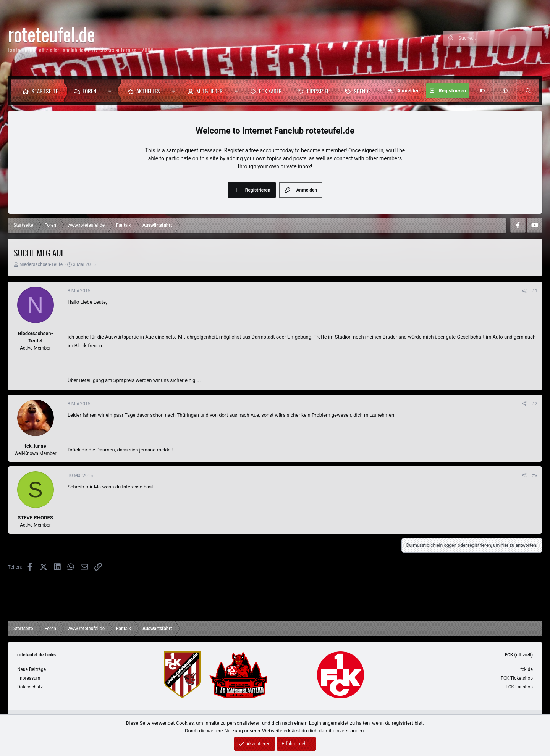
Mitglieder (209, 91)
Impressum (29, 678)
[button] (112, 91)
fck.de (527, 669)
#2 (535, 404)
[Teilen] (524, 291)
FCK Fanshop (519, 687)
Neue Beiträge (32, 669)
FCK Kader (270, 91)
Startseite (45, 91)
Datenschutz (30, 687)
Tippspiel (318, 91)
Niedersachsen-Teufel (42, 264)
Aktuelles (148, 91)
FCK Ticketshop (517, 678)
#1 (535, 291)
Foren (89, 91)
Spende (362, 91)
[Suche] (500, 38)
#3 (535, 476)
